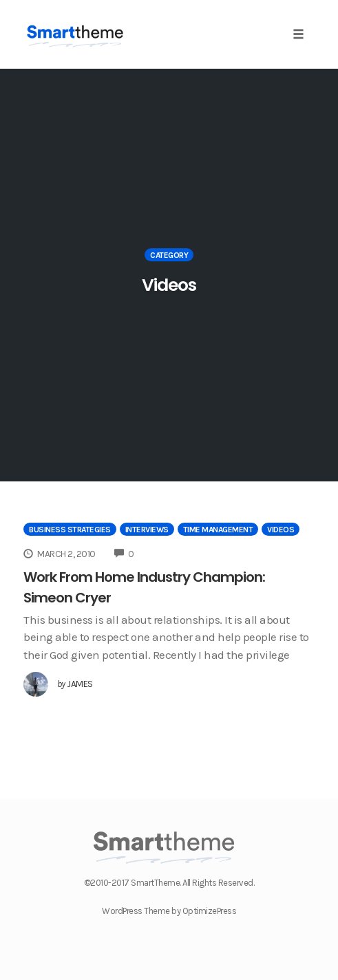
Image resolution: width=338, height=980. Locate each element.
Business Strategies (70, 530)
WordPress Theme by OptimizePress (169, 911)
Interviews (147, 530)
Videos (281, 530)
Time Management (218, 530)
